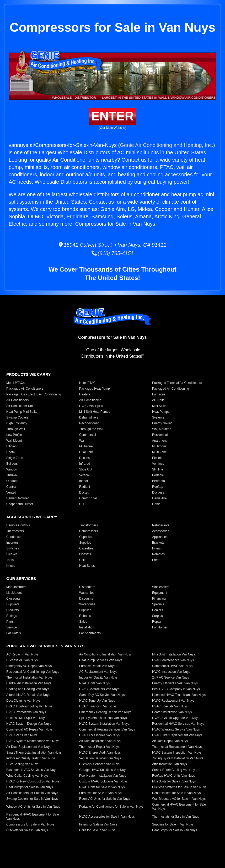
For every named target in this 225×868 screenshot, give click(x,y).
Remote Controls (18, 525)
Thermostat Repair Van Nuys (99, 747)
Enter (113, 116)
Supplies (85, 543)
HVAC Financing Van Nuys (98, 706)
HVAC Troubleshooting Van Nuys (29, 706)
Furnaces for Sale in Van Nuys (100, 793)
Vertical (84, 475)
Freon (156, 560)
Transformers (89, 525)
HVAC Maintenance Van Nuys (173, 660)
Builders (12, 464)
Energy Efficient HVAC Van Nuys (175, 683)
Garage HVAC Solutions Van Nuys (103, 770)
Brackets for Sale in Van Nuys (27, 830)
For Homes (160, 627)
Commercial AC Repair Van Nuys (30, 729)
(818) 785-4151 (113, 253)
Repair (157, 622)
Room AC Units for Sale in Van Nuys (105, 799)
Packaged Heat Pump (95, 389)
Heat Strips (87, 566)
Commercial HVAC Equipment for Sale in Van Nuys (181, 807)
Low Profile (14, 435)
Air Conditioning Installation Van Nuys (105, 654)
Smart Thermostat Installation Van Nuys (34, 753)
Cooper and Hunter (20, 504)
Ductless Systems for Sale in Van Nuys (179, 787)
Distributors (87, 587)
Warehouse (87, 604)
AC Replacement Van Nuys (98, 672)
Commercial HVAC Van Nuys (172, 666)
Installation (87, 627)
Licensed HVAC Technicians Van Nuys (179, 695)
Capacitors (87, 537)
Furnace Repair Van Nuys (97, 666)
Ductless (85, 458)
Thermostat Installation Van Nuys (29, 678)
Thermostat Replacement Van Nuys (177, 747)
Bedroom (159, 481)
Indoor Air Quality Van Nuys (98, 678)
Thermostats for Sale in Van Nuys (176, 817)
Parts (10, 622)
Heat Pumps (161, 412)
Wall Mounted (162, 429)
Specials (158, 604)
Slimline (158, 469)
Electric (157, 458)
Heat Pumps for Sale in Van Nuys (30, 787)
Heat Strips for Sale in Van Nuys (175, 830)
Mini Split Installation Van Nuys (174, 654)
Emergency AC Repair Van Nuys (29, 666)
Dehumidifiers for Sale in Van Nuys (176, 793)
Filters (156, 548)
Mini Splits (159, 406)
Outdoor (12, 481)
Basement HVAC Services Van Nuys (32, 770)
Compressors (89, 531)
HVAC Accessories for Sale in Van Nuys (107, 817)
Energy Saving (162, 423)
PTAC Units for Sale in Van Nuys (102, 787)
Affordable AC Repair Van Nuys (28, 695)
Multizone (86, 446)
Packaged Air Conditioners (25, 389)
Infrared (85, 464)
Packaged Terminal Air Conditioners (177, 383)
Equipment (160, 593)
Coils (83, 560)
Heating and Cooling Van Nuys (28, 689)
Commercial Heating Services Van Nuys (107, 729)
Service (12, 627)
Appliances (160, 537)
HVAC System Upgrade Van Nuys (176, 718)
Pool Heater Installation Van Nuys (103, 776)
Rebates (85, 616)
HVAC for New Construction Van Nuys (33, 781)
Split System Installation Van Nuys (103, 718)
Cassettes (86, 548)
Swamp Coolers (17, 417)
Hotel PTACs (88, 383)
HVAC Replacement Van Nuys (173, 701)
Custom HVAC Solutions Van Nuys (103, 781)
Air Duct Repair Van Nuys (170, 741)
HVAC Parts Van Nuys (22, 735)
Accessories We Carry (32, 517)
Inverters (12, 543)
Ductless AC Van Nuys (22, 660)
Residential (160, 435)
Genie (156, 504)
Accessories (161, 531)
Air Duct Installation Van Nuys (100, 741)
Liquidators (14, 593)
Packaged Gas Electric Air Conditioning (34, 394)
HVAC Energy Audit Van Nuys (100, 753)
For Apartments (90, 633)
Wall (82, 441)
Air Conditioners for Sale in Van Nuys (32, 793)
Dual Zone (86, 452)
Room (10, 452)
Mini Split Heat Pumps (95, 412)
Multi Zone (159, 452)
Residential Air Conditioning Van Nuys (33, 672)
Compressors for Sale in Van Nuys (30, 824)
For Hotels (14, 633)
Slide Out (86, 469)
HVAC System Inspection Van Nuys (177, 753)
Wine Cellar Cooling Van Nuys (27, 776)
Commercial (88, 435)
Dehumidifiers (89, 417)
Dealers (157, 610)
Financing (159, 599)
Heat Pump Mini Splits (22, 412)
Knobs (11, 566)
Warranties (87, 593)
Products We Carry (28, 374)
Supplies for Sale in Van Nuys (173, 824)
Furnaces (159, 394)
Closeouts (13, 599)
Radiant (85, 487)
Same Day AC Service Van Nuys (102, 695)
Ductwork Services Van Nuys (99, 764)
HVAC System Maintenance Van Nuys (33, 741)
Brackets (158, 543)
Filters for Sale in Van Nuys (98, 824)
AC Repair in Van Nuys (22, 654)
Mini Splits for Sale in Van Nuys (174, 781)
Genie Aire (159, 498)
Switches (13, 548)
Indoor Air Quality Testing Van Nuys (31, 758)
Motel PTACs (15, 383)
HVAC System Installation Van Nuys (104, 724)
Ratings (12, 616)
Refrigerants (161, 525)
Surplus (157, 616)
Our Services (21, 578)
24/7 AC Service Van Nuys (171, 678)
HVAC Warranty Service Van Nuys (176, 729)
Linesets (85, 554)
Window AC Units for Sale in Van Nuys (33, 807)
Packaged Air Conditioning (171, 389)
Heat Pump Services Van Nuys (101, 660)
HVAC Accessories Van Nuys (99, 735)
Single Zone (15, 458)
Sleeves (12, 554)
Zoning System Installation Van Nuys (178, 758)
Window (12, 469)
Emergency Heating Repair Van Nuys (105, 712)
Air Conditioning (90, 400)
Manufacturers (16, 587)
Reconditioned (89, 423)
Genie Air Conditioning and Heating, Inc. (167, 145)
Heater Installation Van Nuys (172, 712)
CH (81, 504)
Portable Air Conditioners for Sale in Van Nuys (111, 807)
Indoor (84, 481)
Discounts (86, 599)
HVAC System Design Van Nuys (29, 724)
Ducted (84, 493)
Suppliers (13, 604)
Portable (158, 475)
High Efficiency (17, 423)
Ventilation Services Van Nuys (100, 758)
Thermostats (15, 531)
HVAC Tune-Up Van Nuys (97, 701)
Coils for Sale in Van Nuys (97, 830)
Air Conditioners (17, 400)
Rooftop (158, 487)
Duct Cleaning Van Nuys (23, 701)
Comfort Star (88, 498)
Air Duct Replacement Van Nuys (29, 747)
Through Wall (16, 429)
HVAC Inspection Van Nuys (171, 672)
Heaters (85, 394)
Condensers (15, 537)
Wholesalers (161, 587)
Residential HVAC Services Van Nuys (178, 724)
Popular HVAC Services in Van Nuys (45, 646)
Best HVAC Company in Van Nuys (176, 689)
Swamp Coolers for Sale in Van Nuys (32, 799)
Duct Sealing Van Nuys (22, 764)
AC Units (158, 400)
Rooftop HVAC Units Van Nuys (173, 776)
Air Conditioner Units (21, 406)
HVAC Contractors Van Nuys (99, 689)
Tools (10, 560)
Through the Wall (91, 429)
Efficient (12, 446)
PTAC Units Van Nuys (94, 683)
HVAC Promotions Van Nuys (26, 712)
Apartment (159, 441)
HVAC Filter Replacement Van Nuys (177, 735)
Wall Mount (14, 441)
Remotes (158, 554)
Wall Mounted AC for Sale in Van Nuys (179, 799)
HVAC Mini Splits (91, 406)
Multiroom (159, 446)
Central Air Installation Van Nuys (29, 683)
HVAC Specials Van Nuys (170, 706)
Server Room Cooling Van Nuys (174, 770)
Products (12, 610)
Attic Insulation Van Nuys (170, 764)
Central (11, 487)
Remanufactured (18, 498)
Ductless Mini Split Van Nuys (26, 718)
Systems (158, 417)
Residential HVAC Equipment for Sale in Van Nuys (34, 817)
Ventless (158, 464)
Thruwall (12, 475)
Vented (11, 493)
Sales (83, 622)
